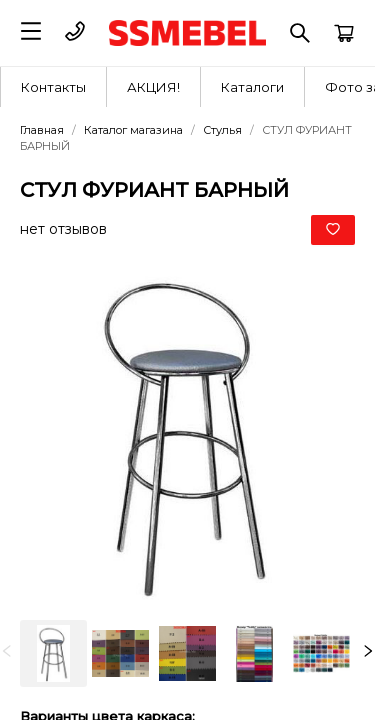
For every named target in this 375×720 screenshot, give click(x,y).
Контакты (53, 87)
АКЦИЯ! (153, 87)
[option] (53, 653)
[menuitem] (54, 87)
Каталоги (252, 87)
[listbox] (187, 653)
